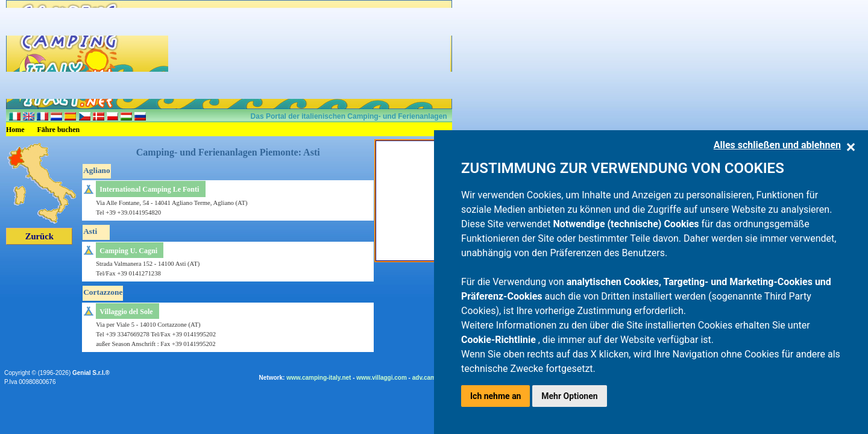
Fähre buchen (59, 130)
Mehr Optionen (569, 396)
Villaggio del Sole (126, 312)
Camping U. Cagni (128, 251)
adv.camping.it (433, 378)
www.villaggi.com (382, 378)
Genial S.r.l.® (91, 373)
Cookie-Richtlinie (500, 340)
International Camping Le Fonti (149, 189)
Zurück (39, 236)
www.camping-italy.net (319, 378)
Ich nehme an (495, 396)
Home (15, 130)
